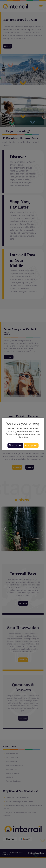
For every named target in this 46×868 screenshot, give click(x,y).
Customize (15, 445)
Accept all (31, 445)
